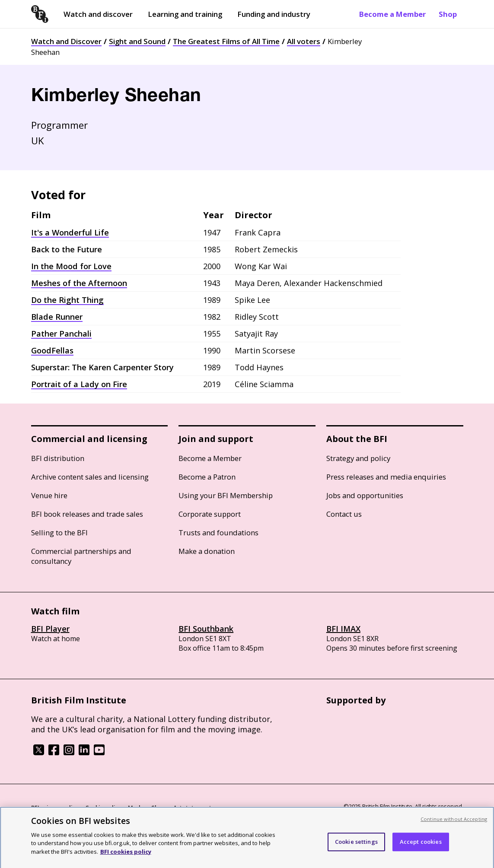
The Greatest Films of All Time (226, 41)
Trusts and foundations (218, 533)
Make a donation (207, 551)
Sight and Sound (137, 41)
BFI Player (50, 629)
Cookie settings (356, 845)
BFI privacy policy (55, 808)
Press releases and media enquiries (386, 477)
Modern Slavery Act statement (170, 808)
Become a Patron (207, 477)
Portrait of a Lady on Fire (79, 384)
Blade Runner (57, 317)
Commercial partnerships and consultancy (81, 556)
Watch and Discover (66, 41)
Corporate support (210, 514)
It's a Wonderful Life (70, 232)
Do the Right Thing (67, 300)
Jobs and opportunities (365, 495)
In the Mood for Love (71, 266)
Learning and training (185, 14)
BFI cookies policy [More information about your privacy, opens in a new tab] (126, 855)
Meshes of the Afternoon (79, 283)
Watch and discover (98, 14)
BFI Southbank (206, 629)
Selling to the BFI (59, 533)
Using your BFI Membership (226, 495)
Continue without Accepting (454, 822)
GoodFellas (52, 350)
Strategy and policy (358, 458)
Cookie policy (103, 808)
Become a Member (392, 14)
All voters (304, 41)
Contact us (344, 514)
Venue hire (49, 495)
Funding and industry (274, 14)
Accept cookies (421, 845)
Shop (448, 14)
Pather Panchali (61, 334)
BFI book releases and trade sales (87, 514)
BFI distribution (58, 458)
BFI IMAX (343, 629)
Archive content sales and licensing (90, 477)
